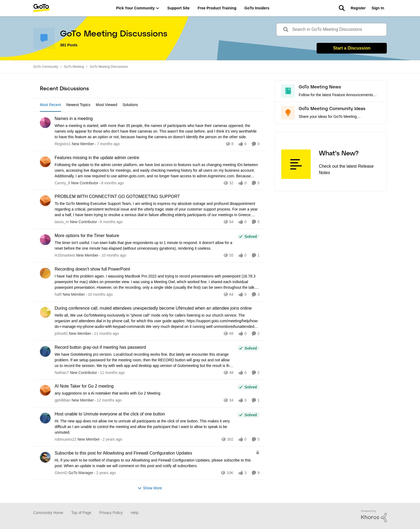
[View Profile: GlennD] (45, 457)
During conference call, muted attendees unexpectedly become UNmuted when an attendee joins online (153, 308)
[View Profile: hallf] (45, 273)
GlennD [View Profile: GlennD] (61, 473)
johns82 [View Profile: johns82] (61, 333)
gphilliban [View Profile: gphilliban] (63, 400)
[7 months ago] (107, 144)
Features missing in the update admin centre (97, 158)
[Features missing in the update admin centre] (157, 170)
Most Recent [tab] (50, 105)
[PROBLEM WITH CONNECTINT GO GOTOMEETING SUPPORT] (157, 209)
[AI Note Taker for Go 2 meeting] (145, 393)
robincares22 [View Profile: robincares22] (65, 439)
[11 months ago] (106, 334)
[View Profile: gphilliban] (45, 390)
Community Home (48, 513)
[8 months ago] (112, 183)
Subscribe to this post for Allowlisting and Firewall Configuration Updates (123, 453)
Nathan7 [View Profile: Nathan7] (62, 372)
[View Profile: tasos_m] (45, 201)
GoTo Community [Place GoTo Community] (46, 67)
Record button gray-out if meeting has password (100, 347)
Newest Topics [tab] (78, 105)
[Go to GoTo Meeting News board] (288, 91)
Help (135, 513)
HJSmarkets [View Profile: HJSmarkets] (65, 255)
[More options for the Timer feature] (145, 246)
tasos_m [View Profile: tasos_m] (62, 222)
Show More (150, 488)
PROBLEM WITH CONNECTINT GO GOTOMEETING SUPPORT (117, 196)
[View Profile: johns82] (45, 312)
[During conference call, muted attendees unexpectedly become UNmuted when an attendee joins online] (157, 321)
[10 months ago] (113, 255)
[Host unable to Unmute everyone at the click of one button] (145, 427)
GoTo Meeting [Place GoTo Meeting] (74, 67)
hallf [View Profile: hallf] (58, 294)
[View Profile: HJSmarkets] (45, 240)
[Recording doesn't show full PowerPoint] (157, 282)
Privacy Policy (111, 513)
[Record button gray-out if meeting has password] (145, 360)
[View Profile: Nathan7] (45, 351)
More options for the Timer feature (87, 236)
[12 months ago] (108, 400)
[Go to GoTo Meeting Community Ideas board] (288, 113)
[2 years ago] (111, 439)
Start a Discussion (352, 48)
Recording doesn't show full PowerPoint (92, 269)
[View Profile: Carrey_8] (45, 162)
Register (358, 8)
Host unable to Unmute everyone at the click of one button (110, 414)
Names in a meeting (74, 119)
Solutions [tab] (130, 105)
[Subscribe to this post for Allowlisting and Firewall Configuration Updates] (154, 463)
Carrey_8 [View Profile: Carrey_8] (62, 183)
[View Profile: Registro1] (45, 123)
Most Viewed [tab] (107, 105)
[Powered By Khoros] (374, 516)
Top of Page (81, 513)
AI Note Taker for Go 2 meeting (84, 386)
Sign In (378, 8)
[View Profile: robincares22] (45, 418)
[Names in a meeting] (157, 131)
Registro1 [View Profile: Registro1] (63, 144)
